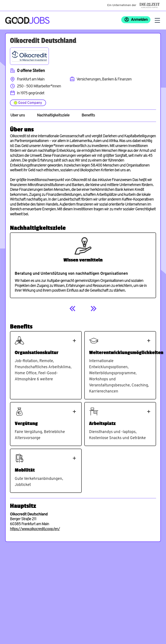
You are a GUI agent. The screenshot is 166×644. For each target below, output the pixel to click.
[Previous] (73, 309)
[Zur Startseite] (27, 20)
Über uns (18, 116)
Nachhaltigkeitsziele (53, 116)
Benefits (88, 116)
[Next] (93, 309)
